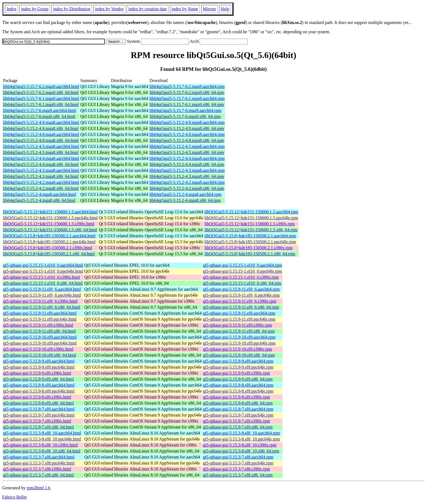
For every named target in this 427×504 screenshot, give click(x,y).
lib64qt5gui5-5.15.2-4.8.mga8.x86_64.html (41, 140)
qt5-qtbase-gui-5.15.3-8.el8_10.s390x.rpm (240, 445)
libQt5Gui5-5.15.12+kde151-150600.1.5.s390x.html (49, 224)
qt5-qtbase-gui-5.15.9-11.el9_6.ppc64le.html (42, 295)
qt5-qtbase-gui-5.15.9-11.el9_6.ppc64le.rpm (241, 295)
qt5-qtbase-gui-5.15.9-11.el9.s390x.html (38, 325)
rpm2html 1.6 (39, 488)
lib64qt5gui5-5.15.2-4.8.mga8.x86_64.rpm (187, 140)
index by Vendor (109, 9)
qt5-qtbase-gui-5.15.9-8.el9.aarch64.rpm (238, 385)
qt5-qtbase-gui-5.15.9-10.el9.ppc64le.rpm (239, 343)
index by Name (185, 9)
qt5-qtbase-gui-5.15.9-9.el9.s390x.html (37, 373)
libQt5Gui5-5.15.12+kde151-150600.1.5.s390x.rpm (250, 224)
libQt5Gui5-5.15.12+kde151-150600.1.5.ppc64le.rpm (251, 218)
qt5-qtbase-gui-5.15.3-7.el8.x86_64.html (38, 475)
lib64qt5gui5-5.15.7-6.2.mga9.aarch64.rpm (187, 86)
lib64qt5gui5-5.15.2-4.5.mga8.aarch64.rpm (187, 146)
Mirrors (210, 9)
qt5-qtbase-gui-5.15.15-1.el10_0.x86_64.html (43, 283)
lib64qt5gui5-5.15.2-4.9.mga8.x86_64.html (41, 128)
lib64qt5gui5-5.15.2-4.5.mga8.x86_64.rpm (187, 152)
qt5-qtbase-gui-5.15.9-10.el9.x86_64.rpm (239, 355)
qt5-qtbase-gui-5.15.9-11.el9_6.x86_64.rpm (241, 307)
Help (225, 9)
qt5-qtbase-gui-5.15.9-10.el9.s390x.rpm (238, 349)
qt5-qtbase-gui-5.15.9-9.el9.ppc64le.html (39, 367)
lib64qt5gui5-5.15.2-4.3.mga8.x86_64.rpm (187, 176)
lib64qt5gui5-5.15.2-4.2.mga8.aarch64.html (41, 182)
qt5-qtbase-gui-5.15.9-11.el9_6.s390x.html (40, 301)
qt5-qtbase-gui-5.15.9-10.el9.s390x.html (38, 349)
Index (11, 9)
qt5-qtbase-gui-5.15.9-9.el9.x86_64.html (38, 379)
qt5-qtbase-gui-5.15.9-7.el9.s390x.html (37, 421)
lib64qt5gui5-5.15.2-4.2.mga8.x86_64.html (41, 188)
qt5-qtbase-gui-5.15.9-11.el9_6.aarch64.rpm (241, 289)
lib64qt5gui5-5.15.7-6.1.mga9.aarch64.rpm (187, 98)
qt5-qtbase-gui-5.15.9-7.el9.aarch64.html (39, 409)
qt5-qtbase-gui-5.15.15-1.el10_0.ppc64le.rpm (243, 271)
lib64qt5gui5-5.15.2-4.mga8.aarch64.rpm (185, 194)
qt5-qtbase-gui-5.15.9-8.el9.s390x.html (37, 397)
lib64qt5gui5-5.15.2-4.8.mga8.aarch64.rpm (187, 134)
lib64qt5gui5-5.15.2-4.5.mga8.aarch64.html (41, 146)
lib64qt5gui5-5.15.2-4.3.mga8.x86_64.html (41, 176)
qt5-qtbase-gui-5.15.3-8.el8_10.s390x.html (40, 445)
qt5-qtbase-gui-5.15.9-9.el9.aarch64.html (39, 361)
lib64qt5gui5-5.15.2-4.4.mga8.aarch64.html (41, 158)
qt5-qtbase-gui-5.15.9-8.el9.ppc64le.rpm (238, 391)
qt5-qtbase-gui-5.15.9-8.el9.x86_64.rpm (238, 403)
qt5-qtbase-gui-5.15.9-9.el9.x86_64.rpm (238, 379)
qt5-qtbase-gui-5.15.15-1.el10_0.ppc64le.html (43, 271)
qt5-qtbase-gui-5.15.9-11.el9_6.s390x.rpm (240, 301)
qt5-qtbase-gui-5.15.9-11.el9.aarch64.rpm (239, 313)
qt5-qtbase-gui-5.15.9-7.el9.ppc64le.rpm (238, 415)
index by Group (35, 9)
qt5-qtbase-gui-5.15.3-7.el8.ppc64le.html (39, 463)
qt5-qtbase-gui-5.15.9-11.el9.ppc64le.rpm (239, 319)
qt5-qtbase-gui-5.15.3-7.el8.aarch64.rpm (238, 457)
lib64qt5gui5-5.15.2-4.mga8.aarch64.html (39, 194)
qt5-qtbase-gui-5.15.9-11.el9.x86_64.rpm (239, 331)
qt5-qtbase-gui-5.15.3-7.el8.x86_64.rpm (238, 475)
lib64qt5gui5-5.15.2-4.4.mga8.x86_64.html (41, 164)
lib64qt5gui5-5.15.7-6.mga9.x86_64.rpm (185, 116)
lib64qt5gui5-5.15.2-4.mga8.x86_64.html (39, 200)
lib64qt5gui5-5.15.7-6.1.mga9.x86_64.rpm (187, 104)
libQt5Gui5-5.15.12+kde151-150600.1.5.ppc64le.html (50, 218)
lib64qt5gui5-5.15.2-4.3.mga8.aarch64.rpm (187, 170)
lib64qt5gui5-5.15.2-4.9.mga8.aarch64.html (41, 122)
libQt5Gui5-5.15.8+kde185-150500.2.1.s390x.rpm (249, 248)
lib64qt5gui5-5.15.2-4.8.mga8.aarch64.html (41, 134)
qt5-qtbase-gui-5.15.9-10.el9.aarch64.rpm (239, 337)
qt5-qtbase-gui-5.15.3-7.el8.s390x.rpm (237, 469)
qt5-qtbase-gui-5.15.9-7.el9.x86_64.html (38, 427)
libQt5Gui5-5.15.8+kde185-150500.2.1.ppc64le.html (49, 242)
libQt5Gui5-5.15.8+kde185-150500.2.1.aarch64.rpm (250, 236)
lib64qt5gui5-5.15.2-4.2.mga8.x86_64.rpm (187, 188)
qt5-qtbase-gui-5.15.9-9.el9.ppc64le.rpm (238, 367)
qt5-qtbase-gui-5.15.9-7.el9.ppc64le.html (39, 415)
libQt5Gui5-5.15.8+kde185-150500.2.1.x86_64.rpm (250, 254)
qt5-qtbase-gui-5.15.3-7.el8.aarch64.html (39, 457)
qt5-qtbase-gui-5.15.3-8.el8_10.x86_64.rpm (241, 451)
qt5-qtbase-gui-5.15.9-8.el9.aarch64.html (39, 385)
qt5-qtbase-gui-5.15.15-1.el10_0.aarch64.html (43, 265)
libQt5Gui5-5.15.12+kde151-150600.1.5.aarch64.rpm (251, 212)
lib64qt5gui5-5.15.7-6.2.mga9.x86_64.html (41, 92)
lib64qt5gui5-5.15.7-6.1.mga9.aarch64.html (41, 98)
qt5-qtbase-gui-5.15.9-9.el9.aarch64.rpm (238, 361)
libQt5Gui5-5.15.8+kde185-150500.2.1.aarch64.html (49, 236)
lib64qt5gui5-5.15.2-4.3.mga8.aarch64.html (41, 170)
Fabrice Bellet (14, 497)
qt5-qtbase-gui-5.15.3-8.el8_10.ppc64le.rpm (241, 439)
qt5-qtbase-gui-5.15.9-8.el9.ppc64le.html (39, 391)
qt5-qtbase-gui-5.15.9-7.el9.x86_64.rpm (238, 427)
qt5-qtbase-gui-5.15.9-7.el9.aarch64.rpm (238, 409)
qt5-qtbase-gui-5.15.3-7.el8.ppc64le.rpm (238, 463)
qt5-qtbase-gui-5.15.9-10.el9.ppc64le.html (40, 343)
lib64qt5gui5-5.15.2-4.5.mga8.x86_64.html (41, 152)
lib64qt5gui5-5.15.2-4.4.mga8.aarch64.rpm (187, 158)
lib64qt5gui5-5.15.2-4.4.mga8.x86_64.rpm (187, 164)
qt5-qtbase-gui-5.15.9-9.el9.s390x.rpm (237, 373)
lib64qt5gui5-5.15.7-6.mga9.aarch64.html (39, 110)
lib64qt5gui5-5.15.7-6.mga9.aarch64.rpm (185, 110)
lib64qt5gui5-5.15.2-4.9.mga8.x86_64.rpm (187, 128)
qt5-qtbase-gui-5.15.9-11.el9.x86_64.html (39, 331)
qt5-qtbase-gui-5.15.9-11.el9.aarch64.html (40, 313)
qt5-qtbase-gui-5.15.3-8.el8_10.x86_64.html (42, 451)
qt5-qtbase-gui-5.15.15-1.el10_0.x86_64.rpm (242, 283)
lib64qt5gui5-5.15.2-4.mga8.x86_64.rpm (185, 200)
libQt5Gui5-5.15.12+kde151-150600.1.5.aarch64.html (50, 212)
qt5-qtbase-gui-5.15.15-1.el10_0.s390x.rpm (241, 277)
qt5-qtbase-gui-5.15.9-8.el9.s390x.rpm (237, 397)
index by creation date (148, 9)
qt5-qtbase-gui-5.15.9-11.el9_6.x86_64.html (42, 307)
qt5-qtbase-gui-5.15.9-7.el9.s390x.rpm (237, 421)
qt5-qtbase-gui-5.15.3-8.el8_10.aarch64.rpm (241, 433)
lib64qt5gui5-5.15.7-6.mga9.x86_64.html (39, 116)
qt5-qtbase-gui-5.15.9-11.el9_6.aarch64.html (42, 289)
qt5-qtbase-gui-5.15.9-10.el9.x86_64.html (39, 355)
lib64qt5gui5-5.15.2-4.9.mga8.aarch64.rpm (187, 122)
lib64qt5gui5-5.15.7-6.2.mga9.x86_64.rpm (187, 92)
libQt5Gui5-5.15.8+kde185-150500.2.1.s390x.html (48, 248)
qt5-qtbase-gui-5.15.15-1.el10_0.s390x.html (41, 277)
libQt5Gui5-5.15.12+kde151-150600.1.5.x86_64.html (50, 230)
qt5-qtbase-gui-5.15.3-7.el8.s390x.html (37, 469)
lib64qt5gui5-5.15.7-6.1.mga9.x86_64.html (41, 104)
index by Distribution (72, 9)
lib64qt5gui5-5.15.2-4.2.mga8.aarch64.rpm (187, 182)
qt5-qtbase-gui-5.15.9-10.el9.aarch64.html (40, 337)
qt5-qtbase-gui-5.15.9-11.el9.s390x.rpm (237, 325)
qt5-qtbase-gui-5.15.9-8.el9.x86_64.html (38, 403)
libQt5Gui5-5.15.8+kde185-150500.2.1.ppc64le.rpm (250, 242)
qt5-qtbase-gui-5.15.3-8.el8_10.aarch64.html (42, 433)
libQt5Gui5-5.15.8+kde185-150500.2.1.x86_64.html (49, 254)
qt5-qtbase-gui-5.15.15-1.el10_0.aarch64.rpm (243, 265)
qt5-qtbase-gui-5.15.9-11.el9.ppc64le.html (40, 319)
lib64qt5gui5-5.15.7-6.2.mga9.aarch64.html (41, 86)
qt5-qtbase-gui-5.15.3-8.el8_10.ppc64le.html (42, 439)
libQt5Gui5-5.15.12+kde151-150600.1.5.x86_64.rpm (251, 230)
